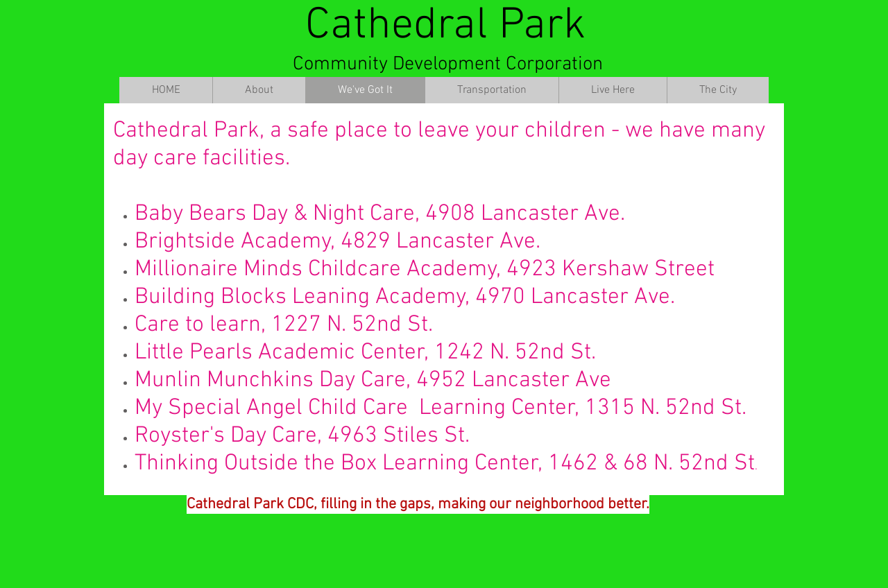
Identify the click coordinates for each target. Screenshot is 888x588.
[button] (259, 90)
